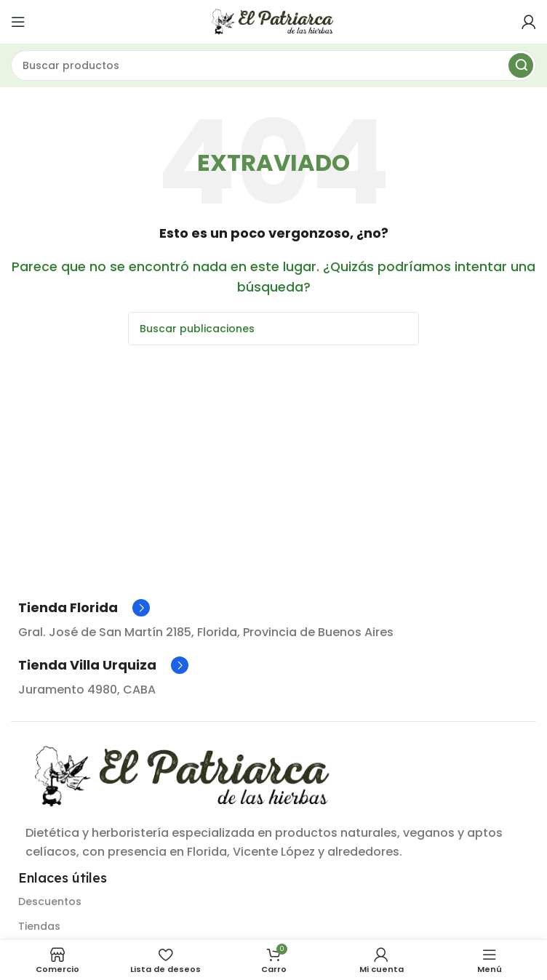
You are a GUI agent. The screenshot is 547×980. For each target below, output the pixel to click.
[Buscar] (273, 65)
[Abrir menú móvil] (18, 22)
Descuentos (50, 901)
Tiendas (39, 926)
